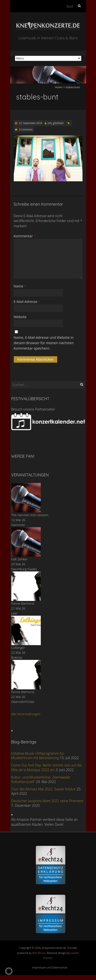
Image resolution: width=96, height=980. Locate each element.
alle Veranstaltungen (26, 714)
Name (20, 286)
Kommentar (25, 236)
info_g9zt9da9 (56, 123)
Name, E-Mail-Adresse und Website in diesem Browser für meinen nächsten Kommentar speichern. (44, 343)
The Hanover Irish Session (30, 515)
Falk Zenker (20, 559)
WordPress (39, 953)
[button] (9, 971)
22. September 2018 (30, 123)
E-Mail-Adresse (27, 302)
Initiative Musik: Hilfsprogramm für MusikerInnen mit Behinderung (38, 756)
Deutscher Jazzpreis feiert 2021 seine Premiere (47, 801)
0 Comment (26, 129)
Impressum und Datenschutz (50, 967)
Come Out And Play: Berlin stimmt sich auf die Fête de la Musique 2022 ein (47, 767)
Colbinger (18, 648)
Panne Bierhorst (23, 603)
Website (20, 317)
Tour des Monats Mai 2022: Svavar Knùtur (44, 789)
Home (58, 87)
